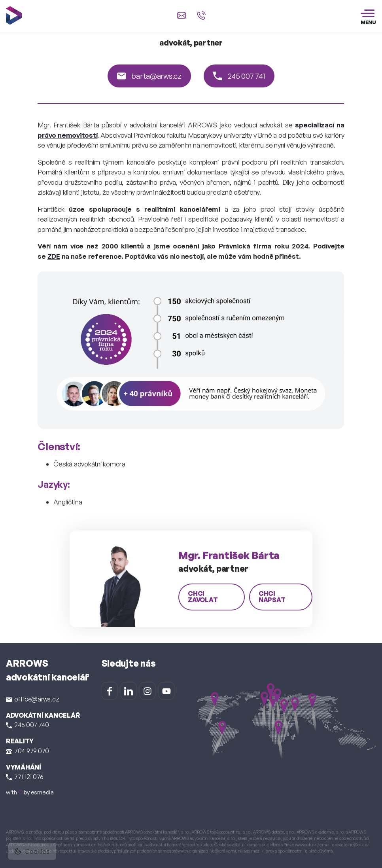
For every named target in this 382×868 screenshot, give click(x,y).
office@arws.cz (32, 699)
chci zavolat (203, 597)
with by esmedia (30, 792)
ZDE (54, 256)
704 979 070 (27, 751)
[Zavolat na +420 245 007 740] (201, 15)
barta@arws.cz (149, 76)
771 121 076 (25, 777)
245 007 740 (27, 725)
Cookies (32, 851)
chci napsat (272, 597)
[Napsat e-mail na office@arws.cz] (182, 15)
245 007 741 (239, 76)
